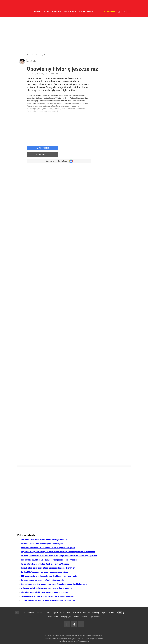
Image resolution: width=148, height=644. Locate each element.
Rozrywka (74, 14)
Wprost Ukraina (108, 613)
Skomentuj (77, 149)
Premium (90, 14)
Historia (86, 613)
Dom (60, 14)
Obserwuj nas (56, 155)
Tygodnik (82, 14)
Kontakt (56, 617)
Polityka (47, 14)
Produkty (120, 613)
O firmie (50, 617)
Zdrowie (66, 14)
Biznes (54, 14)
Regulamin (84, 617)
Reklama (77, 617)
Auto (62, 613)
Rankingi (96, 613)
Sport (56, 613)
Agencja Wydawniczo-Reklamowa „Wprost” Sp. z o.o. (70, 635)
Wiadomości (38, 14)
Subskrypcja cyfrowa (66, 617)
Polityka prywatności (95, 617)
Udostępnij (44, 149)
